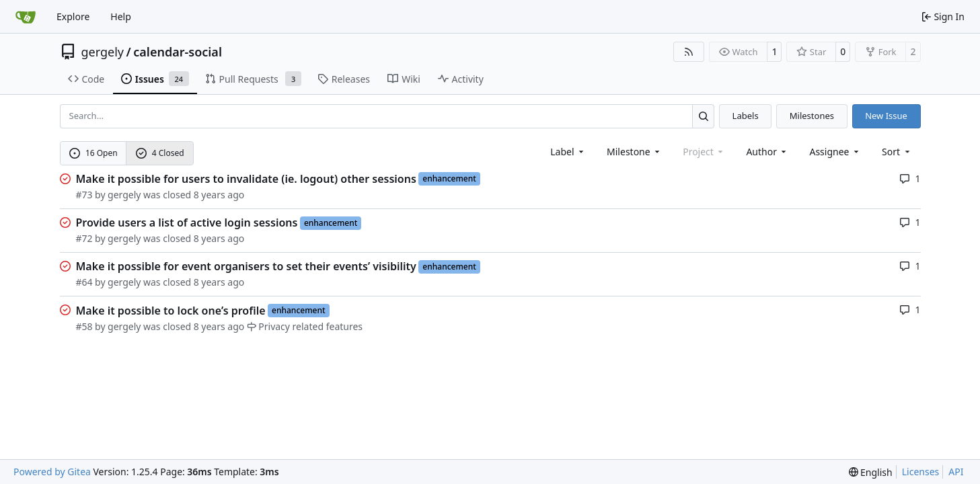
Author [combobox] (767, 152)
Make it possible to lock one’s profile (171, 311)
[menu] (897, 152)
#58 (84, 326)
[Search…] (703, 116)
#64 (84, 282)
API (956, 472)
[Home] (26, 17)
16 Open (93, 153)
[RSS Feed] (689, 52)
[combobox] (568, 152)
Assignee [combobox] (835, 152)
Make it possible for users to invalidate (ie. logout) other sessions (246, 179)
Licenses (921, 472)
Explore (73, 16)
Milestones (812, 116)
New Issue (886, 116)
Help (121, 16)
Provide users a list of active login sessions (187, 223)
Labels (746, 116)
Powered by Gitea (52, 472)
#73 (84, 195)
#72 (84, 238)
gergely (103, 52)
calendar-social (178, 52)
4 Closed (160, 153)
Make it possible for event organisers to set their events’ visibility (246, 266)
